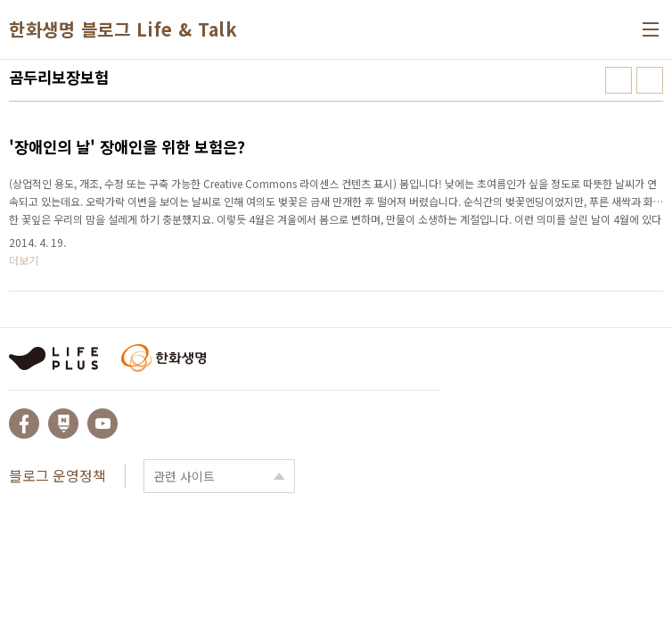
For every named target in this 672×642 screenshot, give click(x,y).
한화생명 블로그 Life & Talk (123, 29)
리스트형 (650, 80)
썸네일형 (619, 80)
